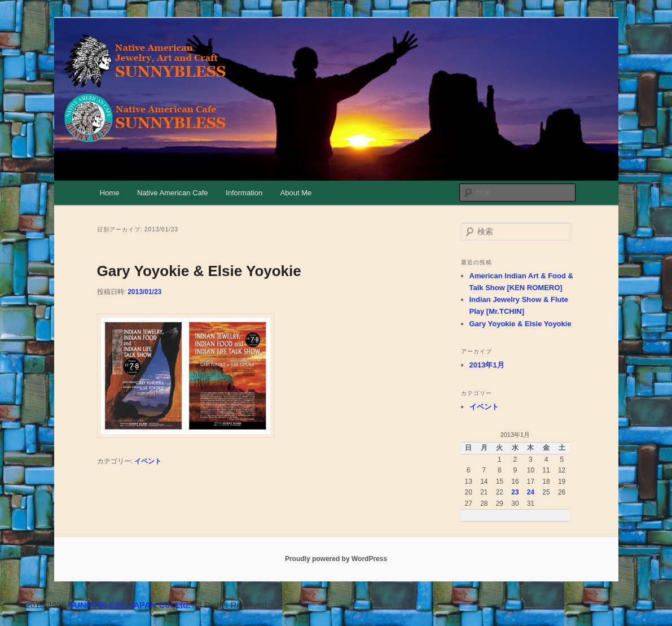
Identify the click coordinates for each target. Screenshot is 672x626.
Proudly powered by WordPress (336, 559)
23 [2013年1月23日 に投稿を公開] (515, 492)
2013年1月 (487, 365)
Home (110, 193)
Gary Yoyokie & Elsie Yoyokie (199, 271)
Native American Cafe (173, 193)
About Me (296, 193)
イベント (148, 461)
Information (244, 193)
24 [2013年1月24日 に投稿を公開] (531, 492)
